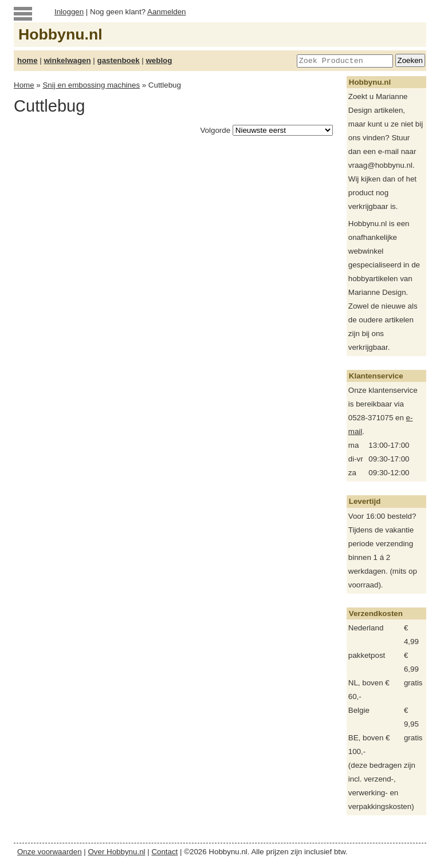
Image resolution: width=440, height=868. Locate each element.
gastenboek (119, 60)
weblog (159, 60)
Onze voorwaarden (50, 852)
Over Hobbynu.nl (117, 852)
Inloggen (69, 12)
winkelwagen (67, 60)
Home (24, 85)
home (27, 60)
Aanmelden (166, 12)
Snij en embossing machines (91, 85)
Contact (164, 852)
